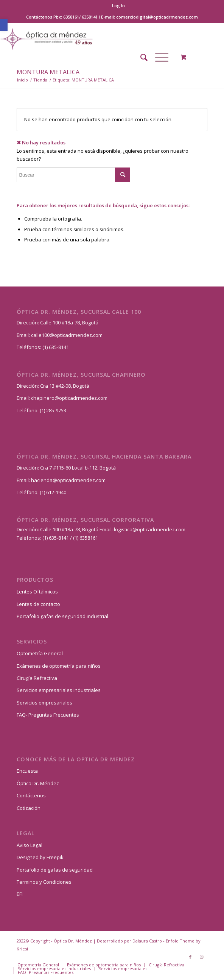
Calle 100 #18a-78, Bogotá (69, 322)
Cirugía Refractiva (37, 678)
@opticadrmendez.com (76, 335)
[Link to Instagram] (202, 957)
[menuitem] (118, 6)
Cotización (29, 808)
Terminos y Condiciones (44, 882)
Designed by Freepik (40, 857)
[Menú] (158, 57)
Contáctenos (31, 795)
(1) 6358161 (85, 538)
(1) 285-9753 (53, 410)
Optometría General (40, 653)
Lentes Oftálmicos (37, 592)
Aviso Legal (30, 845)
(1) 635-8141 (56, 347)
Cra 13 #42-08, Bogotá (65, 386)
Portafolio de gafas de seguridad (55, 870)
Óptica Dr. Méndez (38, 783)
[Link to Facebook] (190, 957)
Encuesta (27, 771)
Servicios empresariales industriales (59, 690)
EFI (20, 894)
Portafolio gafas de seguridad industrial (62, 616)
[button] (4, 25)
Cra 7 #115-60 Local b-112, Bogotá (78, 468)
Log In (118, 5)
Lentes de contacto (38, 604)
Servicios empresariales (44, 703)
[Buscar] (140, 57)
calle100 (40, 335)
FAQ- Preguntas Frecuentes (48, 715)
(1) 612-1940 (53, 492)
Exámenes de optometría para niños (59, 666)
